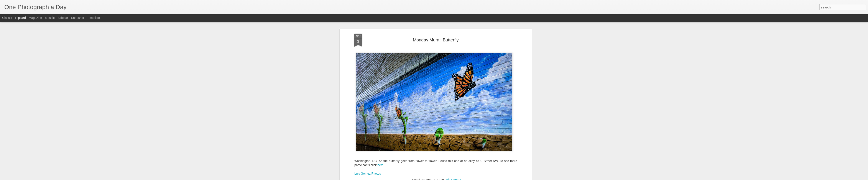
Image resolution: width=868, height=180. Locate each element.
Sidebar (63, 18)
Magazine (35, 18)
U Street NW (478, 174)
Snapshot (78, 18)
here (381, 153)
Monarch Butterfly (435, 174)
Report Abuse (460, 178)
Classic (7, 18)
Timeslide (93, 18)
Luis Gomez (453, 168)
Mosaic (50, 18)
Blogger (448, 178)
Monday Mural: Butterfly (436, 28)
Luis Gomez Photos (368, 162)
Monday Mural (458, 174)
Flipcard (20, 18)
